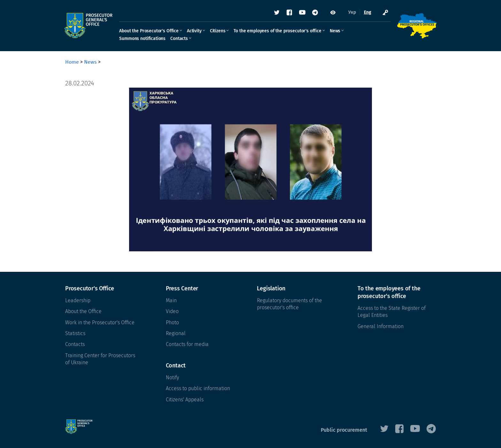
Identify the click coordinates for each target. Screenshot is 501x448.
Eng (367, 13)
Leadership (78, 300)
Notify (172, 377)
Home (72, 62)
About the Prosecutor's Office (150, 31)
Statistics (75, 333)
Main (171, 300)
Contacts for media (187, 344)
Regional (176, 333)
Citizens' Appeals (185, 400)
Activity (195, 31)
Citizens (218, 31)
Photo (172, 322)
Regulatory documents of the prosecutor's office (289, 304)
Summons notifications (143, 39)
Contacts (180, 39)
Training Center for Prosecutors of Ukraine (100, 359)
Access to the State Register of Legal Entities (392, 312)
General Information (381, 326)
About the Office (83, 311)
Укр (351, 13)
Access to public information (198, 388)
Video (172, 311)
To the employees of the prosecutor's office (278, 31)
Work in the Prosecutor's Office (100, 322)
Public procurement (344, 430)
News (336, 31)
